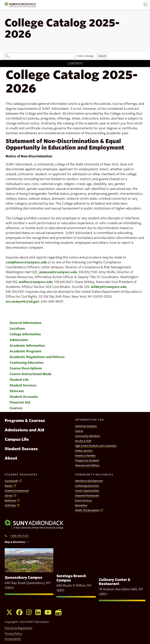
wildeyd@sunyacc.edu (109, 287)
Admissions (19, 340)
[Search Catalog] (39, 56)
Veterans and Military (87, 465)
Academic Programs (25, 351)
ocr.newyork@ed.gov (22, 302)
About (11, 458)
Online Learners (84, 451)
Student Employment (17, 491)
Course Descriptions (26, 368)
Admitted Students (86, 426)
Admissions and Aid (24, 430)
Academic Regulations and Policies (37, 357)
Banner (9, 486)
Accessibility (13, 639)
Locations (17, 329)
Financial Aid (20, 402)
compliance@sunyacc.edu (26, 262)
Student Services (23, 385)
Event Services (83, 500)
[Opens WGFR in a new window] (58, 612)
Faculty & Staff (83, 441)
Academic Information (27, 346)
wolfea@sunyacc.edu (36, 282)
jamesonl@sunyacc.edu (58, 272)
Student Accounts (24, 397)
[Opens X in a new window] (9, 612)
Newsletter (81, 505)
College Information (25, 334)
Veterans (17, 391)
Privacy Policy (13, 634)
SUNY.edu (10, 505)
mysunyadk (11, 481)
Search (102, 56)
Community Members (87, 436)
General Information (25, 323)
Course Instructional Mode (31, 374)
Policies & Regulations (19, 628)
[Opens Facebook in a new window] (19, 612)
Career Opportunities (87, 491)
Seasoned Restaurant (87, 496)
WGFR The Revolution (87, 510)
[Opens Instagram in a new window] (29, 612)
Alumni (79, 431)
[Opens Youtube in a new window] (48, 612)
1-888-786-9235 (19, 536)
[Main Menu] (145, 5)
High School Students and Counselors (96, 446)
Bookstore (10, 500)
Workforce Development (89, 481)
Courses (16, 408)
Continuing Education (26, 363)
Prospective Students (87, 460)
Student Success (21, 449)
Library (9, 496)
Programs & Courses (25, 421)
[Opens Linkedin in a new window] (38, 612)
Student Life (19, 380)
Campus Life (17, 439)
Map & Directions (15, 542)
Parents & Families (85, 456)
